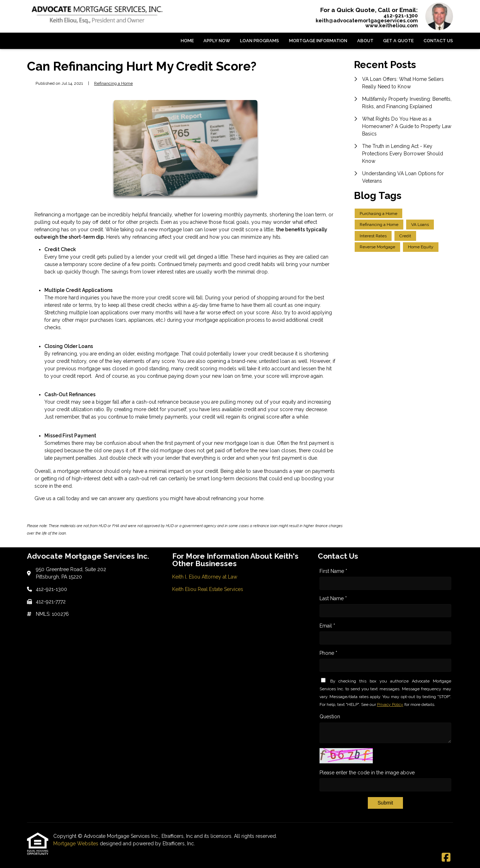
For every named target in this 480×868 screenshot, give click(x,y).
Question (330, 717)
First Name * (333, 571)
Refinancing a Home (113, 83)
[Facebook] (446, 858)
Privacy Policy (390, 704)
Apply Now (217, 41)
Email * (327, 626)
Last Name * (333, 598)
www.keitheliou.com (392, 26)
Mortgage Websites (77, 844)
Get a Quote (398, 41)
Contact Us (438, 41)
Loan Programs (260, 41)
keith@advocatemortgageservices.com (367, 21)
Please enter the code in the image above (367, 773)
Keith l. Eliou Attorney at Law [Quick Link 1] (205, 577)
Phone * (328, 653)
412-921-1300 (401, 16)
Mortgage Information (318, 41)
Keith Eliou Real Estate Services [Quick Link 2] (208, 589)
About (365, 41)
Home (187, 41)
